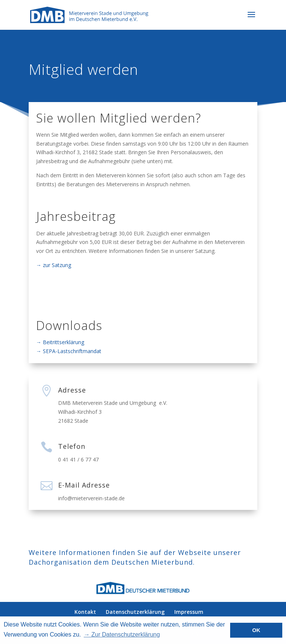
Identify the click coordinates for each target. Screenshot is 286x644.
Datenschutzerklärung (135, 612)
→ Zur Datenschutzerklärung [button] (122, 635)
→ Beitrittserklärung (60, 342)
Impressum (189, 612)
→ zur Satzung (54, 265)
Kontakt (85, 612)
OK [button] (256, 630)
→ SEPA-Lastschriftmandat (69, 351)
